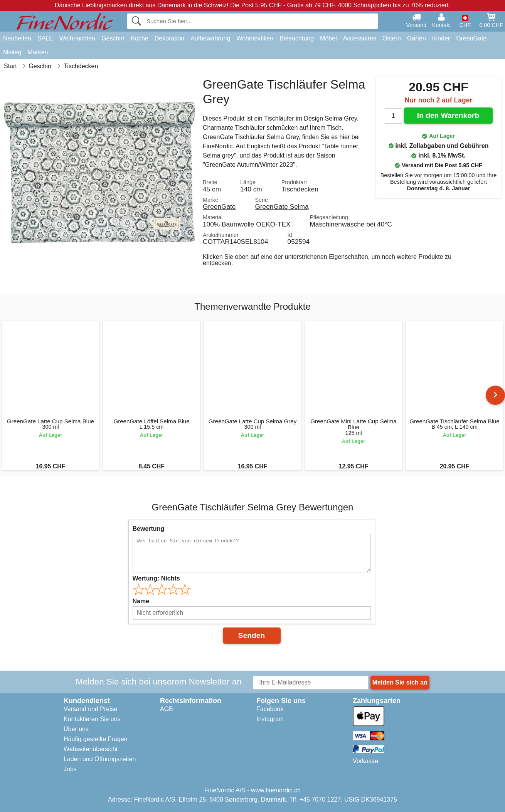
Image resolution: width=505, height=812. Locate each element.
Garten (417, 38)
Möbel (328, 38)
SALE (45, 38)
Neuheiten (17, 38)
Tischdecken (300, 189)
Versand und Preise (91, 709)
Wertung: (156, 578)
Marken (38, 52)
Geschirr (113, 38)
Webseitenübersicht (91, 749)
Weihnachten (77, 38)
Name (141, 601)
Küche (139, 38)
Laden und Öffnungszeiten (100, 759)
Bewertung (149, 529)
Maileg (12, 52)
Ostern (392, 38)
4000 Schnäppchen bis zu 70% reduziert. (394, 5)
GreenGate (471, 38)
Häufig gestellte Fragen (95, 739)
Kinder (441, 38)
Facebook (270, 709)
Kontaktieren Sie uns (92, 719)
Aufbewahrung (210, 38)
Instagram (270, 719)
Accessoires (360, 38)
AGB (167, 709)
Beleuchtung (297, 38)
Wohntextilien (255, 38)
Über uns (76, 729)
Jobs (70, 769)
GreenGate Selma (282, 206)
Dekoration (169, 38)
